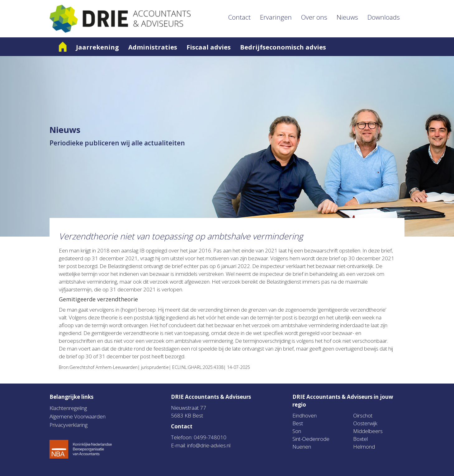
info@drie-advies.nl (209, 445)
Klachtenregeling (68, 408)
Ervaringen (276, 17)
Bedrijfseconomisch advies (283, 47)
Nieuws (347, 17)
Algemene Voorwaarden (78, 416)
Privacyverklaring (69, 425)
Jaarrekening (97, 47)
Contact (239, 17)
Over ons (314, 17)
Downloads (384, 17)
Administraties (153, 47)
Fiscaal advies (209, 47)
